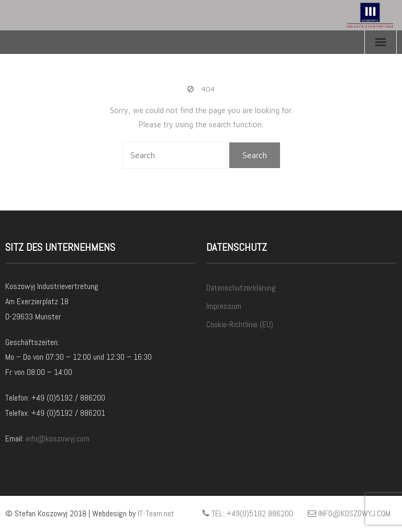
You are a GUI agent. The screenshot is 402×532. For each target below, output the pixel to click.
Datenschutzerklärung (241, 288)
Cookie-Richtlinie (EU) (240, 324)
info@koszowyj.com (58, 439)
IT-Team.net (156, 513)
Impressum (224, 306)
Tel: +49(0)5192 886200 (248, 513)
